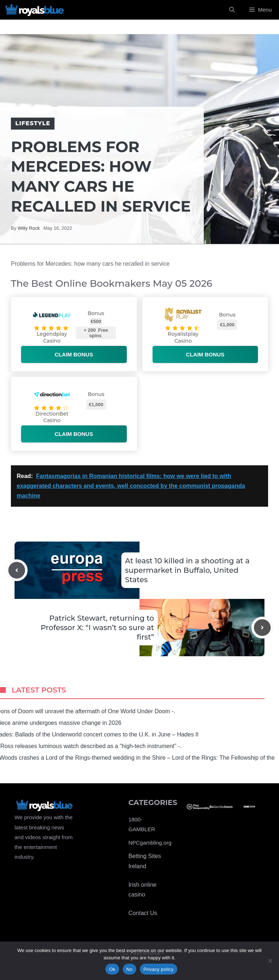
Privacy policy (159, 969)
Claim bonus (74, 354)
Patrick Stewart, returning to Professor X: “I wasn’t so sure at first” (97, 628)
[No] (270, 961)
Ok (112, 969)
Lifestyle (33, 123)
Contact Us (143, 913)
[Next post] (262, 628)
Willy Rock (29, 228)
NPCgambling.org (150, 843)
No (130, 969)
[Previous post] (17, 570)
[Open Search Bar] (232, 10)
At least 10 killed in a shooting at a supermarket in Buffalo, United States (187, 570)
